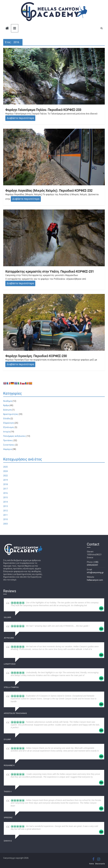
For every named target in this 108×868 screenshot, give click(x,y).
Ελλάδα (7, 419)
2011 (5, 515)
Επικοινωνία (100, 864)
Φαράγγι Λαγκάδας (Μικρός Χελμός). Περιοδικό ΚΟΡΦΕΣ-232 (49, 191)
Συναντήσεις (9, 445)
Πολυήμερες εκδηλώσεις (15, 436)
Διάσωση (7, 410)
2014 (5, 502)
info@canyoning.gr (95, 572)
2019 (5, 480)
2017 (5, 489)
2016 (5, 493)
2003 (5, 524)
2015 (5, 497)
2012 (5, 511)
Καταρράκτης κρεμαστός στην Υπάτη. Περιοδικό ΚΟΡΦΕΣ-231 (50, 272)
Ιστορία (7, 432)
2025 (5, 467)
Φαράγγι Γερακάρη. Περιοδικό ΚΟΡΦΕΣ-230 (36, 356)
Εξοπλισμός (9, 427)
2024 (5, 471)
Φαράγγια (8, 449)
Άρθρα (6, 405)
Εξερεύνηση (9, 423)
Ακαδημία (8, 401)
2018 (5, 484)
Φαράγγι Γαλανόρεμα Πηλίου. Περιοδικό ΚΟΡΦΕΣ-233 (43, 110)
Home (91, 864)
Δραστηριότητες (11, 414)
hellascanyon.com (95, 580)
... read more (92, 605)
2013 (5, 506)
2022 (5, 476)
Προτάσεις (8, 440)
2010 (5, 519)
